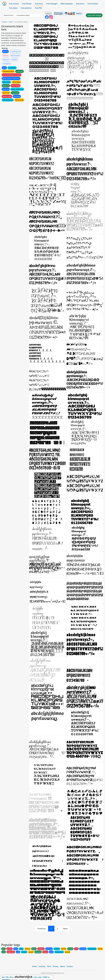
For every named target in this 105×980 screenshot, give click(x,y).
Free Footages (52, 4)
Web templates (67, 4)
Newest (5, 55)
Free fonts (39, 4)
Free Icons (80, 4)
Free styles (13, 8)
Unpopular (7, 63)
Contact (70, 966)
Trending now (16, 51)
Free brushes (93, 4)
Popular (15, 59)
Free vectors (14, 4)
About (62, 966)
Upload (48, 14)
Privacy (56, 966)
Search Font (8, 15)
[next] (65, 929)
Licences (42, 966)
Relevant (6, 59)
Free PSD (38, 8)
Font (11, 22)
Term (49, 966)
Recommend (15, 55)
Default (5, 51)
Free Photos (27, 4)
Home (4, 22)
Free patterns (26, 8)
